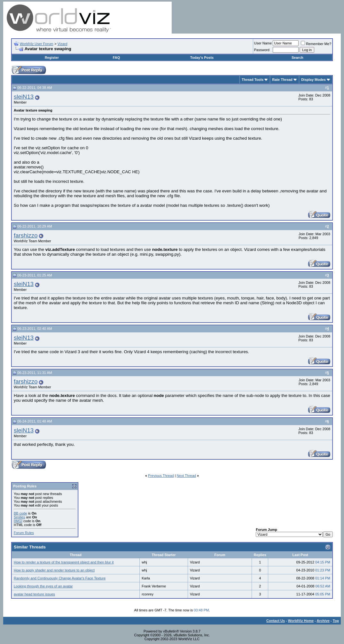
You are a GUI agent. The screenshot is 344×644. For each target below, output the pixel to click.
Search (297, 58)
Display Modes (313, 80)
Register (52, 58)
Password (262, 50)
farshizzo (26, 235)
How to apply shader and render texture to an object (54, 570)
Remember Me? (316, 44)
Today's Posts (202, 58)
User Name (263, 43)
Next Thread (186, 476)
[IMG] (18, 521)
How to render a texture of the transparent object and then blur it (64, 562)
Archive (323, 621)
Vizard (63, 44)
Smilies (19, 517)
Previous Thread (161, 476)
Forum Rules (24, 533)
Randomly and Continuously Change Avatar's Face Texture (60, 578)
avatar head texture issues (34, 594)
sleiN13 (24, 97)
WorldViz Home (301, 621)
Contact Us (276, 621)
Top (336, 621)
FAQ (117, 58)
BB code (20, 513)
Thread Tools (253, 80)
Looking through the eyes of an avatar (43, 586)
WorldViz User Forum (37, 44)
